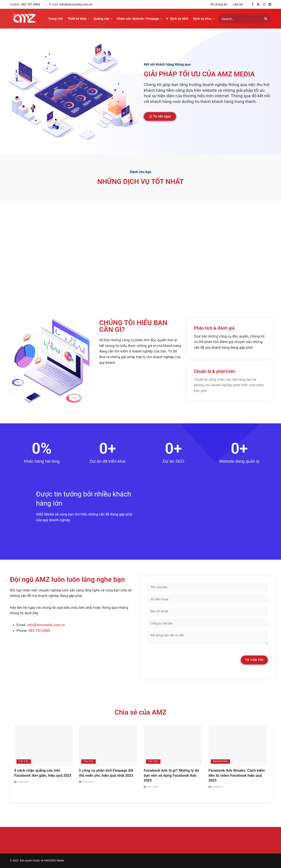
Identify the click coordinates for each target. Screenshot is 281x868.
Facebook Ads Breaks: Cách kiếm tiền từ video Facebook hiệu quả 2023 (237, 775)
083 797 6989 (31, 4)
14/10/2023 (86, 782)
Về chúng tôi (219, 4)
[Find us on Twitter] (258, 4)
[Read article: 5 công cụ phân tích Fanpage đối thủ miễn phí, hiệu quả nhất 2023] (108, 745)
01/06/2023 (216, 787)
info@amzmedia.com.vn (76, 4)
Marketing (220, 761)
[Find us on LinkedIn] (270, 4)
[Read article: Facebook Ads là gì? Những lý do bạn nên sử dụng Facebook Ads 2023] (173, 745)
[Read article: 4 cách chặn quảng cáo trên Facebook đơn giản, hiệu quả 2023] (43, 745)
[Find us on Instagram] (264, 4)
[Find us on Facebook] (253, 4)
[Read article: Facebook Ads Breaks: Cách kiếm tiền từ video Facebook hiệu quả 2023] (238, 745)
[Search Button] (267, 19)
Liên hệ (238, 4)
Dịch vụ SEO (177, 19)
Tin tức (24, 761)
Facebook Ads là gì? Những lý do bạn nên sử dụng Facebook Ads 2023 (171, 775)
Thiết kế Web (77, 19)
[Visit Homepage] (24, 19)
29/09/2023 (22, 782)
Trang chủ (56, 19)
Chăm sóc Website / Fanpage (138, 19)
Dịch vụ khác (203, 19)
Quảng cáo (101, 19)
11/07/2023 (151, 787)
